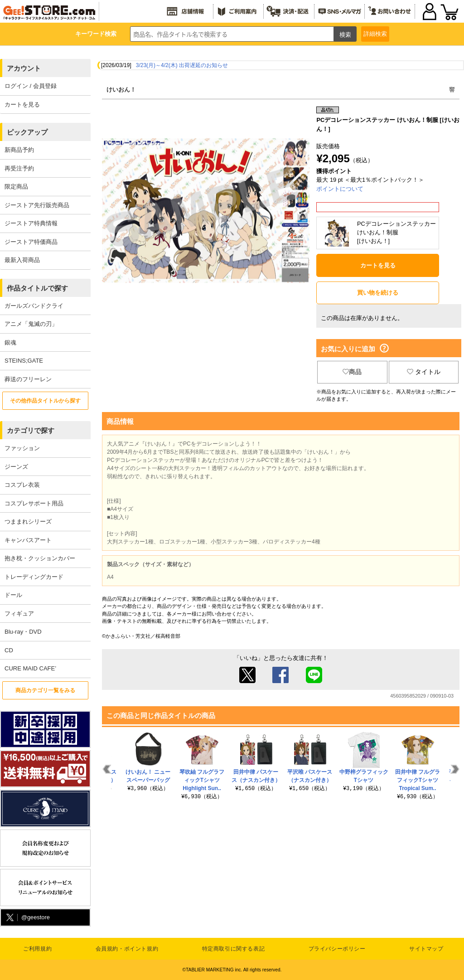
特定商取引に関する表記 (234, 949)
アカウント (24, 68)
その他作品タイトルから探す (45, 401)
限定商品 (16, 187)
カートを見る (22, 104)
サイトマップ (426, 949)
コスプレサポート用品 (34, 503)
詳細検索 (375, 34)
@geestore (27, 918)
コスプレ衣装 (22, 485)
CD (9, 650)
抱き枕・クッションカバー (40, 558)
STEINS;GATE (24, 361)
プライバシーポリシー (337, 949)
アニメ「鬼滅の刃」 (31, 324)
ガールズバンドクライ (34, 306)
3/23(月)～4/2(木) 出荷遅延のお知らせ (182, 65)
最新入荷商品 (22, 260)
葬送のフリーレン (28, 379)
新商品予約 (19, 150)
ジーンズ (16, 467)
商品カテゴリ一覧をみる (45, 690)
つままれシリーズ (28, 522)
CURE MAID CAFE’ (30, 668)
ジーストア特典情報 (31, 223)
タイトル (424, 372)
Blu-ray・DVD (23, 632)
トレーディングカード (34, 577)
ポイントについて (340, 189)
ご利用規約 (37, 949)
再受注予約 (19, 168)
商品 (352, 372)
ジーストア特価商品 (31, 242)
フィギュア (19, 614)
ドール (13, 595)
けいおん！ (121, 90)
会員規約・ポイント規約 (127, 949)
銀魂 (10, 342)
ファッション (22, 448)
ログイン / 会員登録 (31, 86)
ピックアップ (27, 132)
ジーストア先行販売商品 (37, 205)
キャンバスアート (28, 540)
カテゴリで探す (31, 430)
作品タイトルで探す (37, 288)
